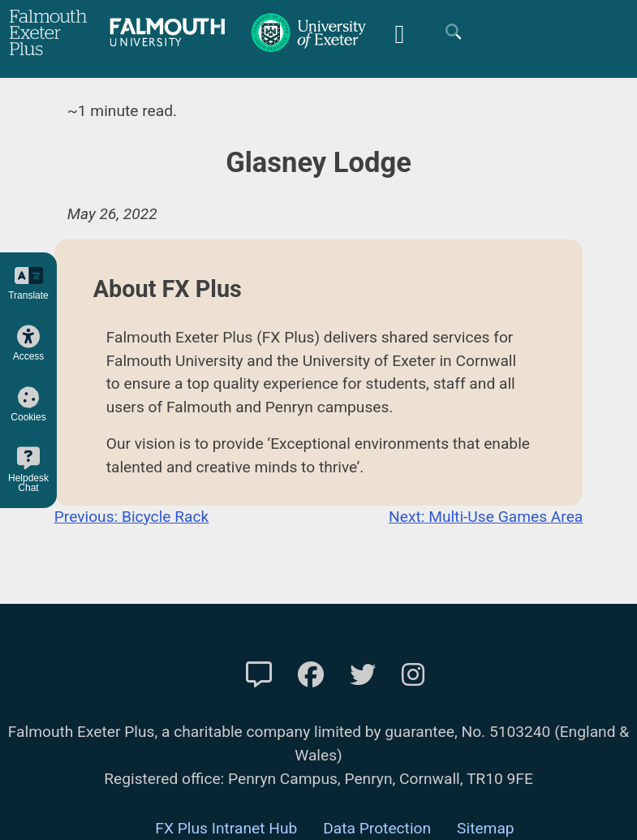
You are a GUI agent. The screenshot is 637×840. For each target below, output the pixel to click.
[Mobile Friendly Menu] (399, 32)
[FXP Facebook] (311, 675)
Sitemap (486, 828)
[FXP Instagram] (413, 675)
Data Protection (377, 828)
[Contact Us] (259, 675)
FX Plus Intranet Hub (226, 828)
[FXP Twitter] (363, 675)
